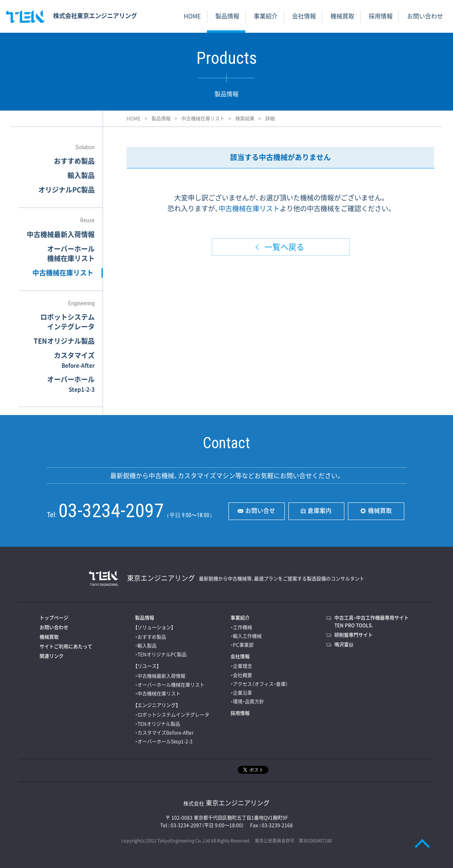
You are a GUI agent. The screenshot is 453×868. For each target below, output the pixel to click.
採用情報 (381, 16)
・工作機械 (241, 627)
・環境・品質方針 (247, 702)
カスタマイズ (74, 360)
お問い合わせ (425, 16)
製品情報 (227, 16)
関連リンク (52, 656)
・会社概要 (241, 675)
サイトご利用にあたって (66, 647)
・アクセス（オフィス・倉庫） (259, 684)
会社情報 (304, 16)
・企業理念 (241, 666)
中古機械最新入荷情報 (61, 234)
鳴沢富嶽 (344, 645)
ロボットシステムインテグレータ (68, 321)
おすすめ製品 (74, 161)
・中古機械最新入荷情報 (160, 676)
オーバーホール (71, 384)
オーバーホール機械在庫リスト (71, 253)
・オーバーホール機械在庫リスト (170, 685)
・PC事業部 (242, 645)
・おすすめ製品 (151, 637)
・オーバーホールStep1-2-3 (164, 741)
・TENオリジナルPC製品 (161, 654)
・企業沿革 (241, 693)
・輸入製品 (146, 646)
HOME (192, 16)
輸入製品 (81, 175)
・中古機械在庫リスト (158, 694)
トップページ (54, 618)
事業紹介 (266, 16)
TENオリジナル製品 (64, 341)
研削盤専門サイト (354, 635)
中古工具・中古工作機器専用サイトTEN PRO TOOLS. (372, 622)
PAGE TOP (422, 843)
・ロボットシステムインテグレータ (172, 715)
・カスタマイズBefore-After (164, 733)
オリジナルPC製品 (67, 189)
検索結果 (245, 119)
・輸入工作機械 (246, 636)
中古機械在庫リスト (203, 119)
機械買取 (342, 16)
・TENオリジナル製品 (158, 724)
